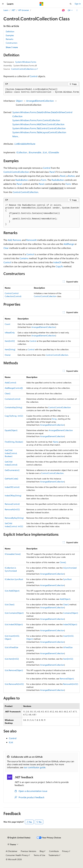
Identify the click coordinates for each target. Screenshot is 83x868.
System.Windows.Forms (26, 62)
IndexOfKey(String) (13, 495)
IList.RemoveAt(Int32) (14, 684)
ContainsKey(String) (13, 407)
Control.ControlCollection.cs (24, 69)
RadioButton (22, 180)
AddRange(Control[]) (14, 388)
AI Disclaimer (12, 851)
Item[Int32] (10, 341)
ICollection (22, 152)
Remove (17, 240)
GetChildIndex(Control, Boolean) (11, 453)
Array (54, 419)
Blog (42, 851)
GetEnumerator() (12, 470)
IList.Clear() (10, 604)
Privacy (65, 851)
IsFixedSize (68, 647)
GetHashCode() (11, 479)
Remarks (10, 39)
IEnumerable (35, 152)
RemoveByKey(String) (14, 518)
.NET (13, 10)
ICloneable (54, 152)
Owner (8, 355)
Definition (10, 31)
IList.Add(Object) (12, 591)
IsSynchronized (70, 568)
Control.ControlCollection (16, 172)
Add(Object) (65, 599)
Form (44, 180)
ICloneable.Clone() (13, 554)
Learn (6, 10)
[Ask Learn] (63, 10)
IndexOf (57, 262)
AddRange (69, 244)
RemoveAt (31, 240)
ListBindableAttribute (25, 144)
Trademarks (54, 855)
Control (34, 76)
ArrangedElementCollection (40, 101)
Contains (24, 258)
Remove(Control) (12, 504)
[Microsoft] (41, 4)
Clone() (63, 562)
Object (19, 101)
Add (10, 240)
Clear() (8, 393)
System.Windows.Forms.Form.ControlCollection (36, 120)
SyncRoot (67, 579)
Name (56, 442)
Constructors (12, 43)
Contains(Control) (13, 399)
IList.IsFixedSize (11, 647)
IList (45, 152)
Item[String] (10, 349)
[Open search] (71, 4)
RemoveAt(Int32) (12, 509)
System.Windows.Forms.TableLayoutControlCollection (39, 132)
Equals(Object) (11, 430)
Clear (6, 248)
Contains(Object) (71, 613)
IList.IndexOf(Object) (14, 624)
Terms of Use (39, 855)
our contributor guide (35, 767)
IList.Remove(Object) (14, 670)
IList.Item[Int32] (12, 659)
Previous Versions (28, 851)
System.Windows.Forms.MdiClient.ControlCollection (38, 124)
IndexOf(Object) (70, 624)
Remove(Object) (67, 679)
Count (7, 324)
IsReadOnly (10, 333)
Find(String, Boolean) (14, 442)
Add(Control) (10, 383)
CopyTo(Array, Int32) (14, 416)
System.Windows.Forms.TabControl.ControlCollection (39, 128)
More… (16, 136)
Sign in (78, 4)
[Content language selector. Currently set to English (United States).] (19, 838)
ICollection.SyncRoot (14, 579)
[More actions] (77, 10)
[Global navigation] (3, 4)
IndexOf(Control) (12, 487)
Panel (52, 172)
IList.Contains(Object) (14, 613)
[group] (41, 91)
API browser (24, 10)
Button (71, 176)
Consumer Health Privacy (17, 855)
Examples (10, 35)
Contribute (54, 851)
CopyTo (59, 266)
